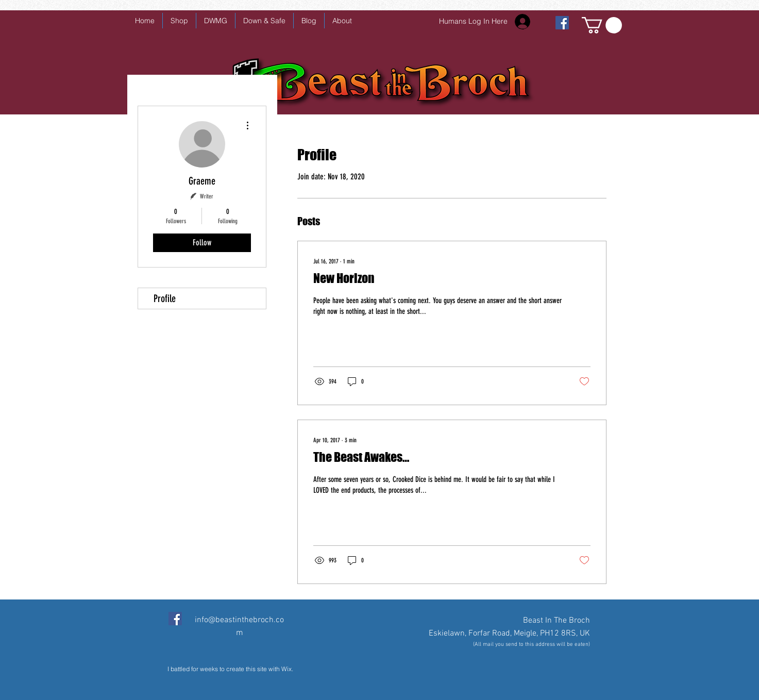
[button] (602, 25)
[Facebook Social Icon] (175, 619)
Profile (165, 298)
